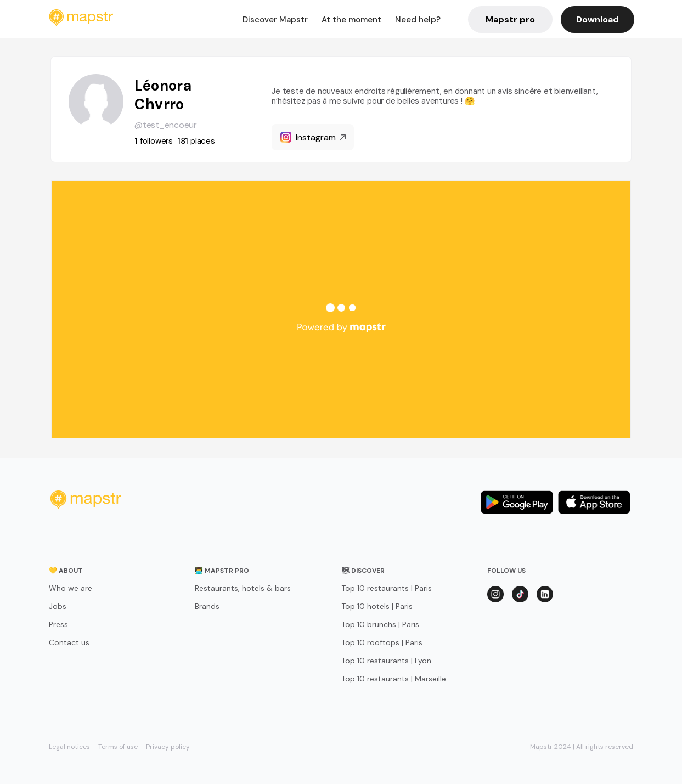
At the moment (351, 20)
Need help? (418, 20)
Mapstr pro (510, 19)
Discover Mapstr (275, 20)
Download (598, 19)
